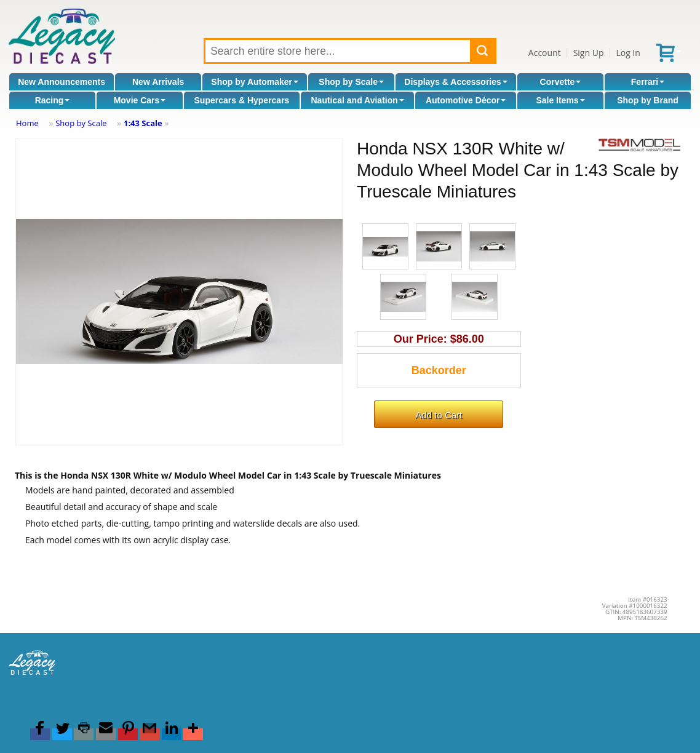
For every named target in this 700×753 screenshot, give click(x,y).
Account (545, 53)
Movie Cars (140, 100)
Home (27, 123)
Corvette (561, 82)
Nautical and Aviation (357, 100)
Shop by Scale (351, 82)
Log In (628, 53)
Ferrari (648, 82)
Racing (53, 100)
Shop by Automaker (255, 82)
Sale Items (560, 100)
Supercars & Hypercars (242, 100)
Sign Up (589, 53)
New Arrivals (158, 82)
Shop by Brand (648, 100)
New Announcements (62, 82)
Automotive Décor (466, 100)
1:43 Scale (143, 123)
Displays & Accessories (455, 82)
